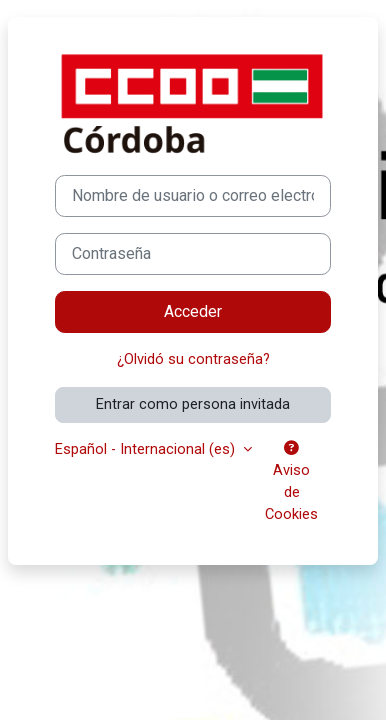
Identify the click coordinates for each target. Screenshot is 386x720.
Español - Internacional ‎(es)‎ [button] (147, 449)
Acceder (193, 311)
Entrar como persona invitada (193, 404)
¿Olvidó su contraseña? (193, 359)
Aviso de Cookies (291, 482)
